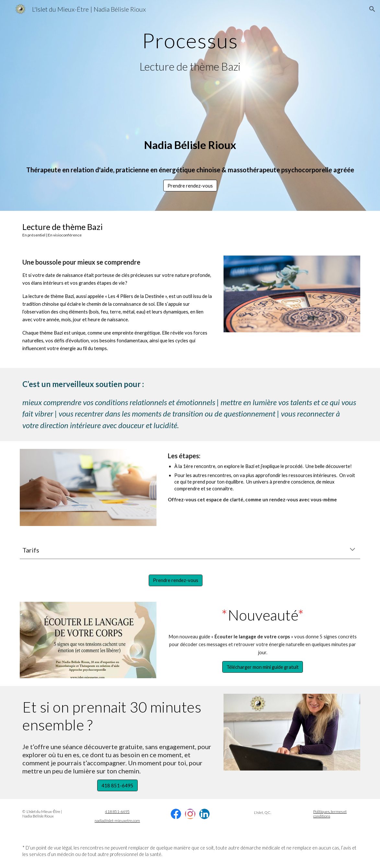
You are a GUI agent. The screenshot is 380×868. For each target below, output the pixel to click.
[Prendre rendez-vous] (176, 580)
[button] (372, 9)
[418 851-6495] (117, 785)
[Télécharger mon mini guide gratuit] (263, 667)
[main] (190, 38)
